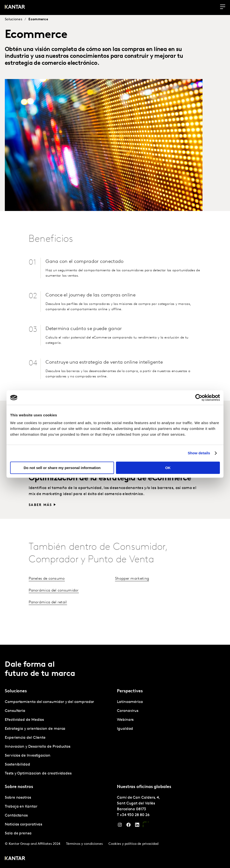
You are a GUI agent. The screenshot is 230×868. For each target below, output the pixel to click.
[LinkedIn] (137, 825)
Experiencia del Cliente (25, 737)
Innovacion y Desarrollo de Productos (38, 746)
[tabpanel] (59, 737)
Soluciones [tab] (16, 691)
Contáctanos (16, 815)
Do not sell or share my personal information (62, 468)
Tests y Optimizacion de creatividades (38, 773)
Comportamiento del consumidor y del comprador (49, 702)
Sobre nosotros (18, 797)
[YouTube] (146, 825)
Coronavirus (128, 710)
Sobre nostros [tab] (19, 786)
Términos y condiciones (84, 843)
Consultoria (15, 710)
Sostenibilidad (17, 764)
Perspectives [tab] (130, 691)
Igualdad (125, 728)
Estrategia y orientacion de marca (35, 728)
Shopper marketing (132, 600)
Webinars (125, 719)
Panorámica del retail (48, 623)
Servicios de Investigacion (28, 755)
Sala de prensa (18, 833)
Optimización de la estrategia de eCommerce (110, 499)
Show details (199, 453)
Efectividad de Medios (24, 719)
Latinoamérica (130, 702)
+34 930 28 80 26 (135, 815)
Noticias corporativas (24, 824)
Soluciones (14, 19)
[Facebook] (129, 825)
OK (168, 468)
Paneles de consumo (47, 600)
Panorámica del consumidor (54, 611)
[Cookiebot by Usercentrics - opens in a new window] (199, 398)
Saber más (40, 481)
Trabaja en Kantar (21, 806)
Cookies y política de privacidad (133, 843)
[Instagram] (120, 825)
